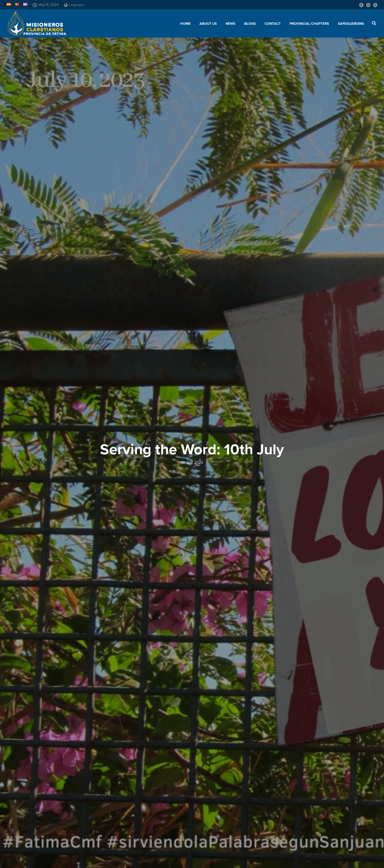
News (231, 24)
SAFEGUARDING (351, 24)
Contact (273, 24)
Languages (74, 5)
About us (208, 24)
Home (185, 24)
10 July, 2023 (192, 463)
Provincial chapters (309, 24)
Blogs (250, 24)
